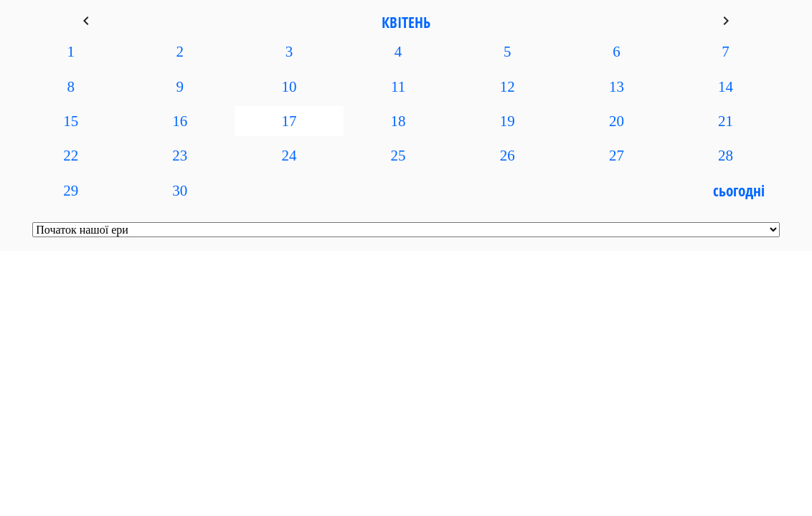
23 (180, 156)
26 (507, 156)
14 (726, 87)
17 (289, 121)
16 (180, 121)
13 (617, 87)
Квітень (406, 22)
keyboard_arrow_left (86, 21)
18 (398, 121)
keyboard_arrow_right (726, 21)
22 (71, 156)
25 (398, 156)
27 (617, 156)
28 (726, 156)
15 (71, 121)
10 (289, 87)
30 (180, 191)
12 (507, 87)
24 (289, 156)
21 (726, 121)
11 (398, 87)
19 (507, 121)
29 (71, 191)
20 (617, 121)
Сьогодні (739, 191)
